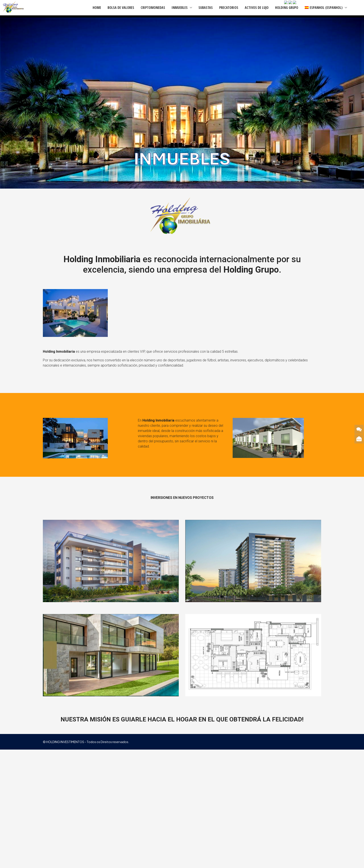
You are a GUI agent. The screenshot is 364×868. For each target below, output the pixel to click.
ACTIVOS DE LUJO (257, 8)
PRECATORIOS (229, 8)
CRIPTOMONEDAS (153, 8)
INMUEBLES (180, 8)
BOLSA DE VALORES (121, 8)
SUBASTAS (206, 8)
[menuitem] (355, 8)
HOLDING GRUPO (287, 8)
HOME (97, 8)
